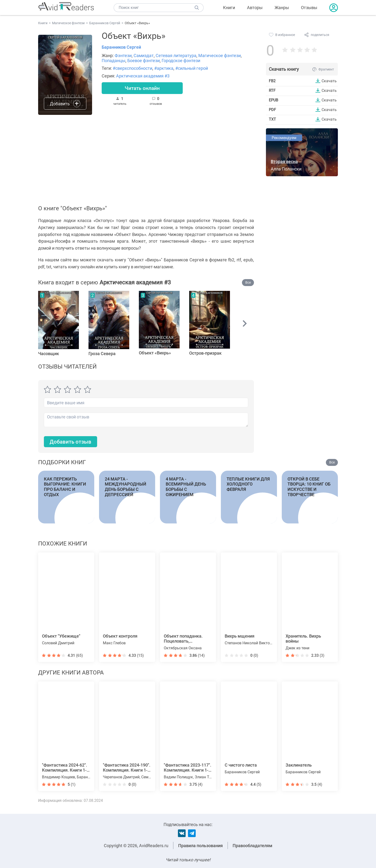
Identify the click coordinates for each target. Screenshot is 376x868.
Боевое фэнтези (144, 61)
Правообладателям (253, 846)
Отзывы (309, 8)
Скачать (329, 81)
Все (248, 282)
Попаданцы (114, 61)
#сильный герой (192, 68)
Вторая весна (284, 161)
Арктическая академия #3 (143, 76)
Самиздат (144, 56)
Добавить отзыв (70, 442)
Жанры (282, 8)
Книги (229, 8)
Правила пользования (200, 846)
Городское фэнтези (181, 61)
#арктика (164, 68)
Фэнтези (123, 56)
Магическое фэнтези (220, 56)
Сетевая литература (176, 56)
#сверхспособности (132, 68)
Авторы (255, 8)
